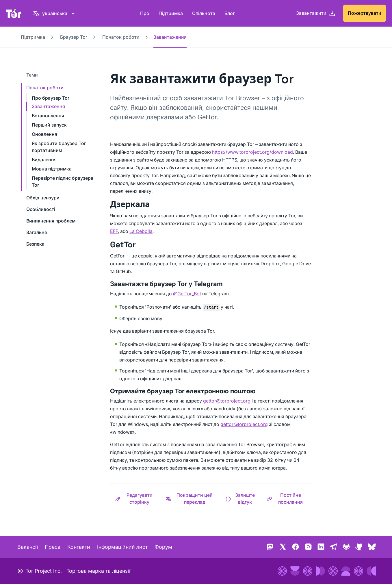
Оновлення (44, 134)
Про (145, 13)
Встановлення (48, 116)
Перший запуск (49, 125)
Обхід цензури (43, 198)
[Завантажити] (316, 13)
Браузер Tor (74, 37)
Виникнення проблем (51, 221)
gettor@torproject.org (227, 401)
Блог (230, 13)
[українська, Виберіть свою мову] (55, 13)
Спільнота (204, 13)
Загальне (37, 232)
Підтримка (171, 13)
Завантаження (48, 106)
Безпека (35, 244)
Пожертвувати (365, 13)
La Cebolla (141, 231)
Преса (53, 547)
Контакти (79, 547)
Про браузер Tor (51, 98)
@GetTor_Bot (187, 294)
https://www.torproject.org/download (252, 152)
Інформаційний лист (122, 547)
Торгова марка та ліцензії (98, 571)
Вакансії (28, 547)
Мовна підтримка (52, 169)
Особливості (41, 209)
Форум (163, 547)
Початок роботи (121, 37)
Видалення (44, 160)
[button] (135, 498)
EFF (114, 231)
